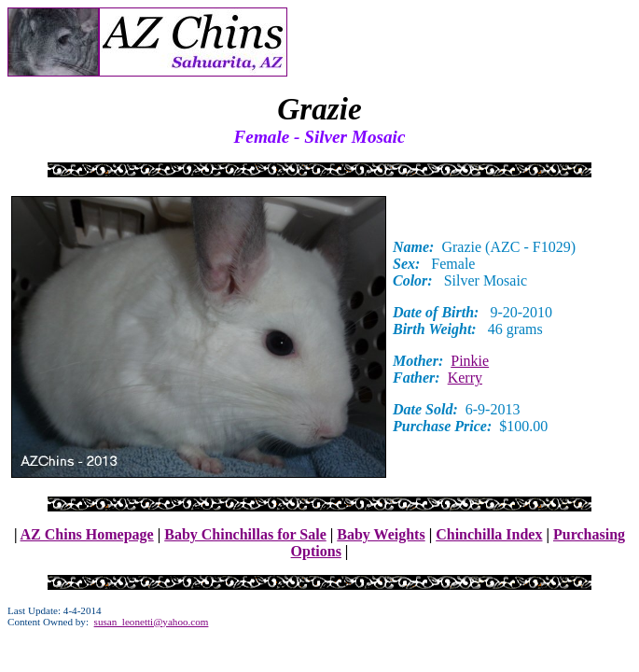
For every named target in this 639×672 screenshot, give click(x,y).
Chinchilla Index (489, 534)
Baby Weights (381, 534)
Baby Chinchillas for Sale (245, 534)
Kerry (465, 378)
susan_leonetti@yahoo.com (152, 622)
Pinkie (470, 361)
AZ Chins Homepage (87, 534)
